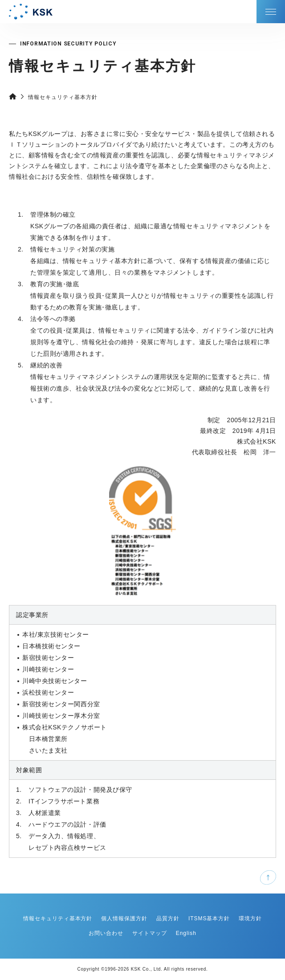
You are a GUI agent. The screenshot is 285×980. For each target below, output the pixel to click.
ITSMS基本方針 (209, 918)
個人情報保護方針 (124, 918)
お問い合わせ (106, 933)
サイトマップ (150, 933)
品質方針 (168, 918)
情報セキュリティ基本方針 (58, 918)
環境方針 (250, 918)
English (186, 933)
